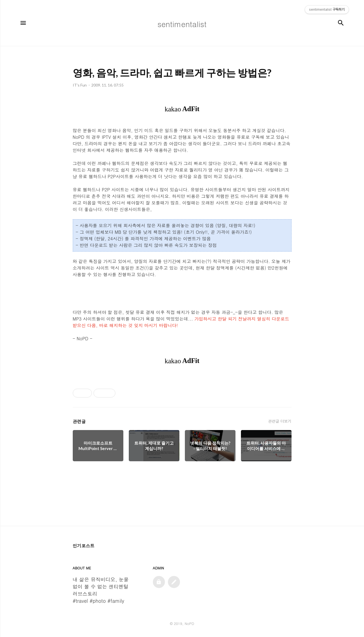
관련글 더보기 (280, 421)
